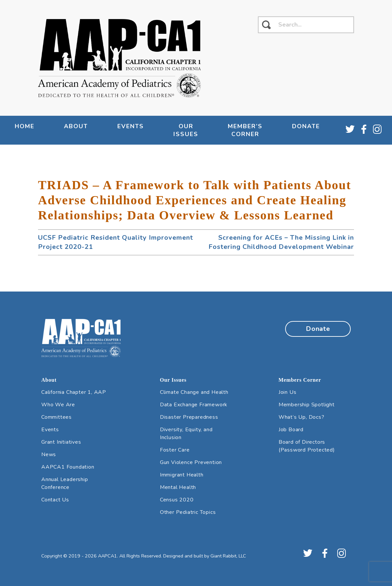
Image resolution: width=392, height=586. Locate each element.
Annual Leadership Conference (65, 483)
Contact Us (55, 500)
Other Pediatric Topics (188, 512)
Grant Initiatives (61, 442)
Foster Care (175, 450)
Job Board (291, 430)
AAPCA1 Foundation (68, 467)
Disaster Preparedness (189, 417)
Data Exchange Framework (194, 405)
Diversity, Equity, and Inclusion (186, 434)
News (49, 455)
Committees (57, 417)
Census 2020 (177, 500)
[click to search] (266, 25)
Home (25, 126)
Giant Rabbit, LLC (228, 556)
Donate (306, 126)
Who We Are (58, 405)
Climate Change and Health (194, 392)
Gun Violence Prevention (191, 462)
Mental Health (178, 487)
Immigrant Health (182, 475)
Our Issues (186, 130)
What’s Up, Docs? (302, 417)
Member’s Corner (245, 130)
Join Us (288, 392)
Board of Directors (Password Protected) (307, 446)
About (76, 126)
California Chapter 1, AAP (74, 392)
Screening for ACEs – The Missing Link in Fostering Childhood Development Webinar (281, 242)
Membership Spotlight (307, 405)
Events (131, 126)
